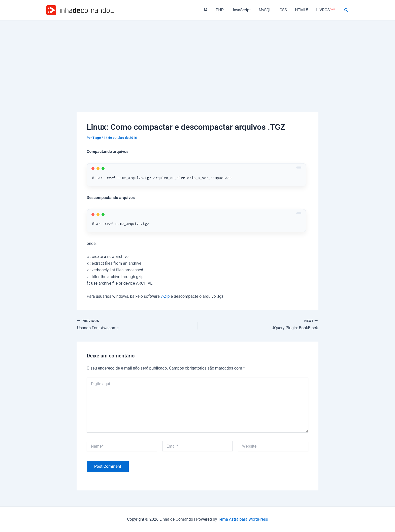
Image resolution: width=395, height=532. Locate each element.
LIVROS (325, 10)
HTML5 (302, 10)
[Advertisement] (197, 58)
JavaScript (241, 10)
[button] (346, 10)
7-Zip (165, 296)
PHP (220, 10)
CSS (283, 10)
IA (206, 10)
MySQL (265, 10)
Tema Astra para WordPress (243, 519)
